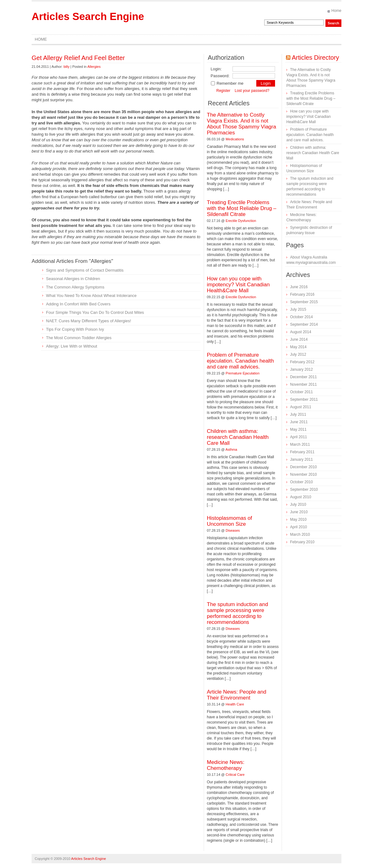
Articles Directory (315, 58)
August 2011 (301, 407)
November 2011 (303, 384)
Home (336, 11)
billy (66, 67)
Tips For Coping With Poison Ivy (75, 329)
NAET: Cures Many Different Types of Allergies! (89, 321)
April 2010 (299, 527)
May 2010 (298, 519)
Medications (235, 139)
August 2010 (301, 497)
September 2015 (304, 302)
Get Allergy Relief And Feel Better (78, 58)
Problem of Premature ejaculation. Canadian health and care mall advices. (240, 361)
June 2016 (299, 287)
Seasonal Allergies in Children (73, 279)
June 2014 (299, 339)
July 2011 (298, 414)
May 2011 (298, 429)
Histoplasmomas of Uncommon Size (230, 521)
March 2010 (300, 534)
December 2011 (303, 377)
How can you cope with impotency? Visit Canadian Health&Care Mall (238, 285)
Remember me (227, 83)
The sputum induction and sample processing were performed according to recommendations (238, 613)
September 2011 (304, 399)
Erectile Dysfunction (241, 221)
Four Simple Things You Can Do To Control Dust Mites (95, 312)
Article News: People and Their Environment (237, 695)
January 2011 (301, 459)
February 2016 (302, 294)
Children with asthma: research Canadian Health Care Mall (238, 437)
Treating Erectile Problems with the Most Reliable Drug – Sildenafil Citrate (242, 208)
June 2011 (299, 422)
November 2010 (303, 474)
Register (223, 91)
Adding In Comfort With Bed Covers (78, 304)
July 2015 (298, 309)
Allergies (94, 67)
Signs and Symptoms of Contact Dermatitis (85, 270)
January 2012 (301, 369)
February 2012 (302, 362)
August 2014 (301, 332)
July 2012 (298, 354)
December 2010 (303, 467)
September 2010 (304, 489)
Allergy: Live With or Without (72, 346)
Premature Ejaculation (243, 373)
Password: (220, 76)
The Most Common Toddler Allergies (79, 338)
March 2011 (300, 444)
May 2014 (298, 347)
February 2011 (302, 452)
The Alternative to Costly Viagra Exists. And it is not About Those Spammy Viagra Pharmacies (241, 124)
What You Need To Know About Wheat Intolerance (91, 296)
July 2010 (298, 504)
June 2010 (299, 512)
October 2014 (301, 317)
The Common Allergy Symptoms (75, 287)
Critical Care (235, 775)
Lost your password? (252, 91)
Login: (216, 69)
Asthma (231, 449)
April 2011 (299, 437)
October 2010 (301, 482)
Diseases (233, 530)
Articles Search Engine (88, 16)
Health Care (235, 704)
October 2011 (301, 392)
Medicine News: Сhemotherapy (226, 765)
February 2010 (302, 542)
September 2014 (304, 324)
